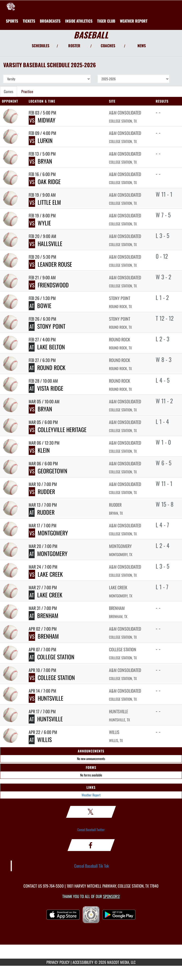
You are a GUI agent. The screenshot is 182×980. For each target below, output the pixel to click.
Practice (27, 91)
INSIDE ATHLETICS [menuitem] (79, 21)
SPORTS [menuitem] (12, 21)
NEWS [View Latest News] (142, 46)
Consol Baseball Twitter (91, 830)
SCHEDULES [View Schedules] (41, 46)
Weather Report (91, 795)
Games (9, 91)
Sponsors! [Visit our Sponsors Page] (111, 896)
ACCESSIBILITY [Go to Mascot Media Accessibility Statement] (83, 962)
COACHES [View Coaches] (108, 46)
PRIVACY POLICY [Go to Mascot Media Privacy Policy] (58, 962)
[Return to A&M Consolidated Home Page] (11, 6)
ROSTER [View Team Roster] (74, 46)
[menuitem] (29, 21)
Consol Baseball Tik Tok (92, 866)
